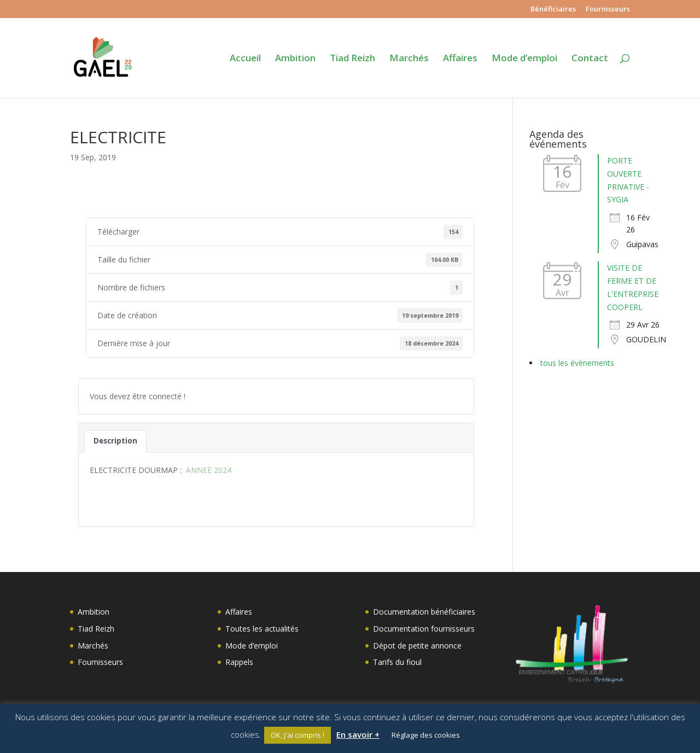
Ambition (295, 59)
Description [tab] (115, 441)
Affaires (460, 59)
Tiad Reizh (352, 59)
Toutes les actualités (262, 629)
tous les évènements (577, 363)
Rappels (239, 662)
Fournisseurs (608, 10)
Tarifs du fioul (397, 662)
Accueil (245, 59)
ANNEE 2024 (208, 470)
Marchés (409, 59)
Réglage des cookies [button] (426, 735)
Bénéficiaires (553, 10)
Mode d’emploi (524, 59)
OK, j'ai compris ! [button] (297, 735)
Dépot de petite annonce (417, 646)
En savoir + (358, 734)
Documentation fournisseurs (424, 629)
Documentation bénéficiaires (424, 612)
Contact (590, 59)
